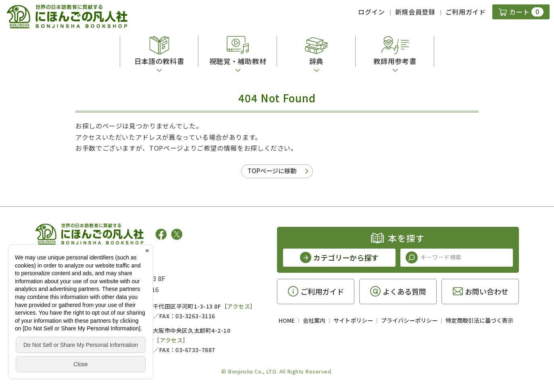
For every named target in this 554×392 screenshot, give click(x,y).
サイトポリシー (353, 320)
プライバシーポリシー (409, 320)
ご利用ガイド (466, 12)
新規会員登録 (415, 12)
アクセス (238, 306)
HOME (287, 320)
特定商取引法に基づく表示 (479, 320)
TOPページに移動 (272, 171)
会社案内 (314, 320)
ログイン (372, 12)
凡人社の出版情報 (68, 259)
